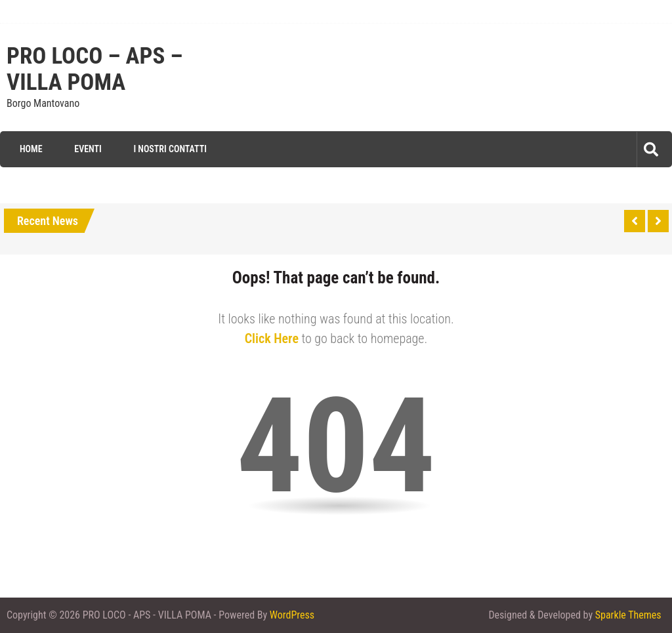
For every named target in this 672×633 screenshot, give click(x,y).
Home (31, 149)
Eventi (88, 149)
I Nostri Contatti (170, 149)
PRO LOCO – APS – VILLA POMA (95, 70)
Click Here (272, 338)
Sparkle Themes (628, 615)
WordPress (292, 615)
